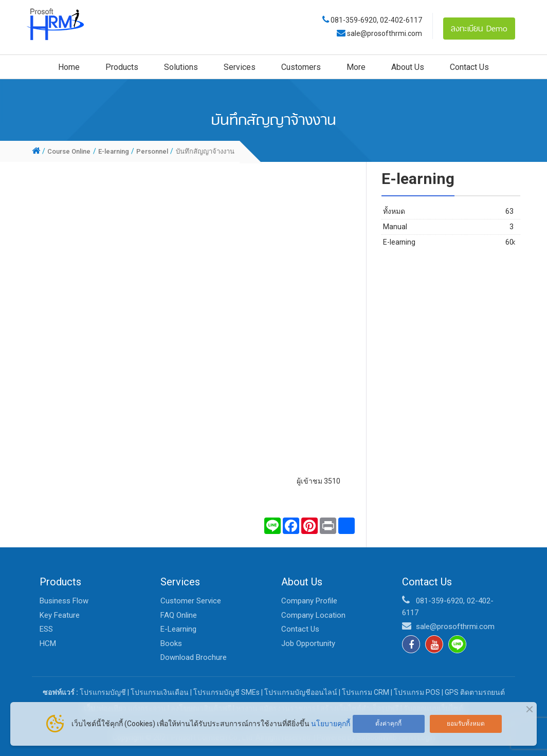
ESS (46, 629)
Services (240, 67)
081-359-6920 (354, 20)
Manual (448, 227)
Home (69, 67)
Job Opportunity (308, 643)
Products (122, 67)
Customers (301, 67)
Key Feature (60, 615)
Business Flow (64, 601)
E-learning (448, 242)
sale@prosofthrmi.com (384, 33)
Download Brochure (194, 657)
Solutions (181, 67)
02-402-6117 (401, 20)
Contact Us (469, 67)
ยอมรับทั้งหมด (466, 724)
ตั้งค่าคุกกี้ (388, 724)
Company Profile (309, 601)
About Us (408, 67)
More (356, 67)
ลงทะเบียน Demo (479, 28)
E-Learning (178, 629)
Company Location (313, 615)
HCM (48, 643)
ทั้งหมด (448, 211)
